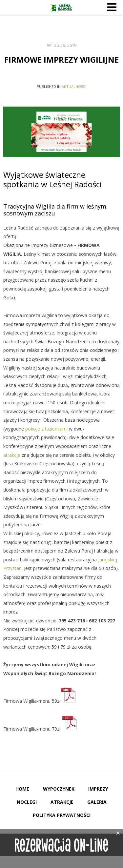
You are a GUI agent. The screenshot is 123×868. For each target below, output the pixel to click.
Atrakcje (62, 802)
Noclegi (27, 802)
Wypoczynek (59, 789)
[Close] (118, 833)
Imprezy (98, 789)
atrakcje (12, 455)
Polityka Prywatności (62, 815)
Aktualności (74, 86)
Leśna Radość (62, 8)
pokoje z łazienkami (46, 429)
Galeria (97, 802)
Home (22, 789)
